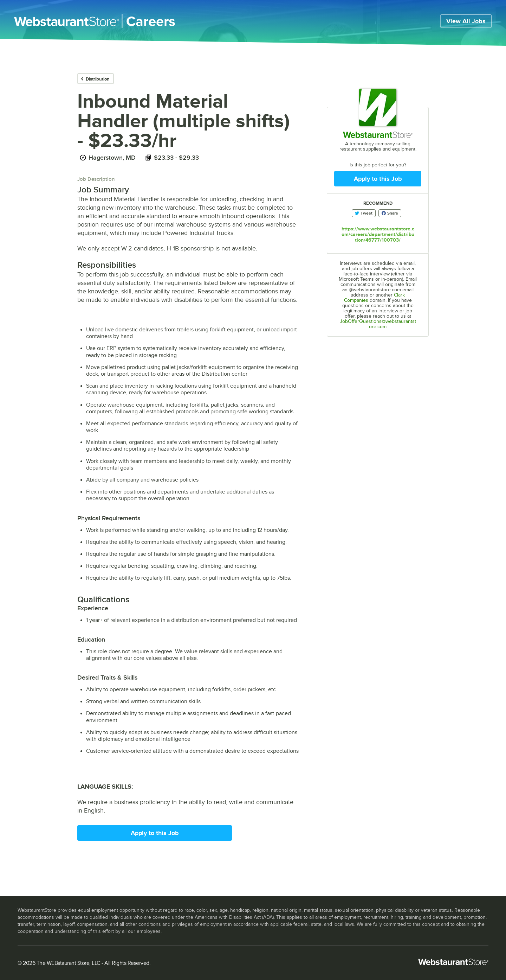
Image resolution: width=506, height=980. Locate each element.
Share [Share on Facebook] (390, 213)
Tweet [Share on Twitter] (364, 213)
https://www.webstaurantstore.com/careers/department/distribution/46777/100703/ (378, 234)
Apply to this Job (155, 833)
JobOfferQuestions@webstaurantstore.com (378, 324)
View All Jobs (466, 21)
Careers (151, 21)
